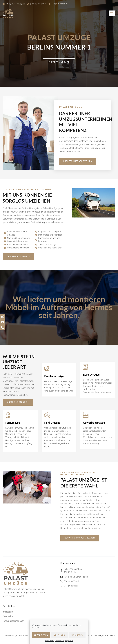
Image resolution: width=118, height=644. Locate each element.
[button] (59, 62)
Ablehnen (59, 635)
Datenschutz (49, 641)
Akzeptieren (41, 635)
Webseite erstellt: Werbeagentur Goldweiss (98, 637)
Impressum (69, 641)
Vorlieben (77, 635)
